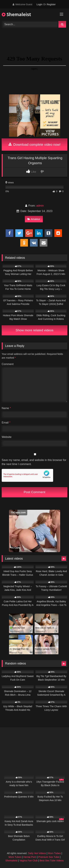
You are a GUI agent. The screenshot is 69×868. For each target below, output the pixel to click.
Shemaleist (16, 14)
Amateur (34, 219)
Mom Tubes (54, 853)
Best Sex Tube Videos (52, 861)
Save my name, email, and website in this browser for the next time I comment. (34, 462)
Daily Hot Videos (37, 853)
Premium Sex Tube (49, 857)
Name (6, 408)
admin (40, 206)
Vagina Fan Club (28, 861)
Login (39, 4)
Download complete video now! (34, 145)
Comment (8, 364)
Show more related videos (35, 330)
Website (7, 437)
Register (51, 4)
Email (6, 423)
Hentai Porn (30, 857)
